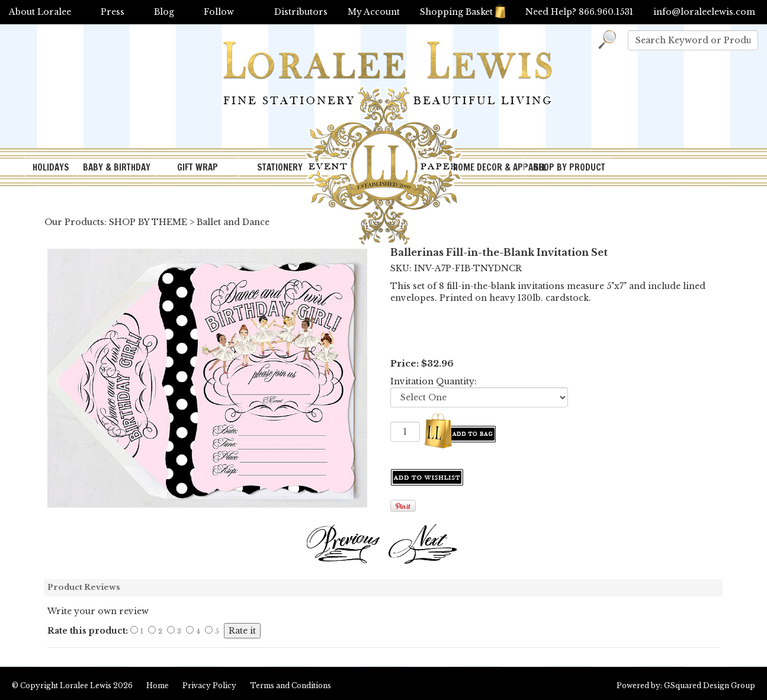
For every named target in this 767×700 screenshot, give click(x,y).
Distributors (301, 12)
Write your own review (98, 611)
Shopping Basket (463, 12)
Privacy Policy (209, 685)
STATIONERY (280, 167)
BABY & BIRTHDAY (117, 167)
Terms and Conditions (291, 685)
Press (113, 12)
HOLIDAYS (51, 167)
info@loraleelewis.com (704, 12)
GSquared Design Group (710, 685)
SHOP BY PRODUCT (569, 167)
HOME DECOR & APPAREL (489, 167)
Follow (219, 12)
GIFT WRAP (198, 167)
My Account (374, 12)
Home (158, 685)
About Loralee (40, 12)
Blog (164, 12)
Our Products (74, 222)
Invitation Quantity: (434, 381)
